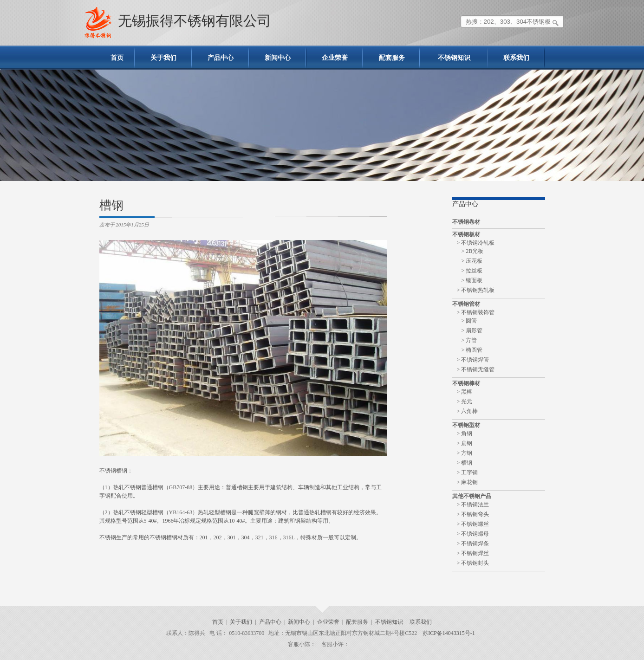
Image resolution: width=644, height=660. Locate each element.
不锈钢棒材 (466, 383)
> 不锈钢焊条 (473, 544)
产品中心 (221, 58)
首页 (117, 58)
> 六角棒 (468, 411)
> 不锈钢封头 (473, 563)
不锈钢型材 (466, 425)
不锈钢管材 (466, 304)
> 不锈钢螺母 (473, 534)
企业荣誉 (335, 58)
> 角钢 (465, 434)
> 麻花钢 (468, 482)
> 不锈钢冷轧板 (476, 243)
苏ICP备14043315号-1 (449, 633)
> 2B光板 (473, 251)
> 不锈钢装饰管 (476, 312)
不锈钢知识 (454, 58)
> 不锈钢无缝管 (476, 369)
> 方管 (469, 340)
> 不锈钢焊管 (473, 360)
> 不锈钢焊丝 (473, 553)
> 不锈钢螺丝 (473, 524)
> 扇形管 (472, 330)
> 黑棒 (465, 392)
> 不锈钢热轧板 (476, 290)
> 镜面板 (472, 280)
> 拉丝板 (472, 271)
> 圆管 (469, 321)
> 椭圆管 (472, 350)
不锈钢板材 (466, 234)
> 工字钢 (468, 472)
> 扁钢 (465, 443)
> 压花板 (472, 261)
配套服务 (392, 58)
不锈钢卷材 (466, 222)
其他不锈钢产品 (472, 496)
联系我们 (516, 58)
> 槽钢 (465, 463)
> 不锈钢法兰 (473, 505)
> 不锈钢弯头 (473, 514)
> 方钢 (465, 453)
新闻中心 (278, 58)
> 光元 (465, 401)
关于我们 (163, 58)
